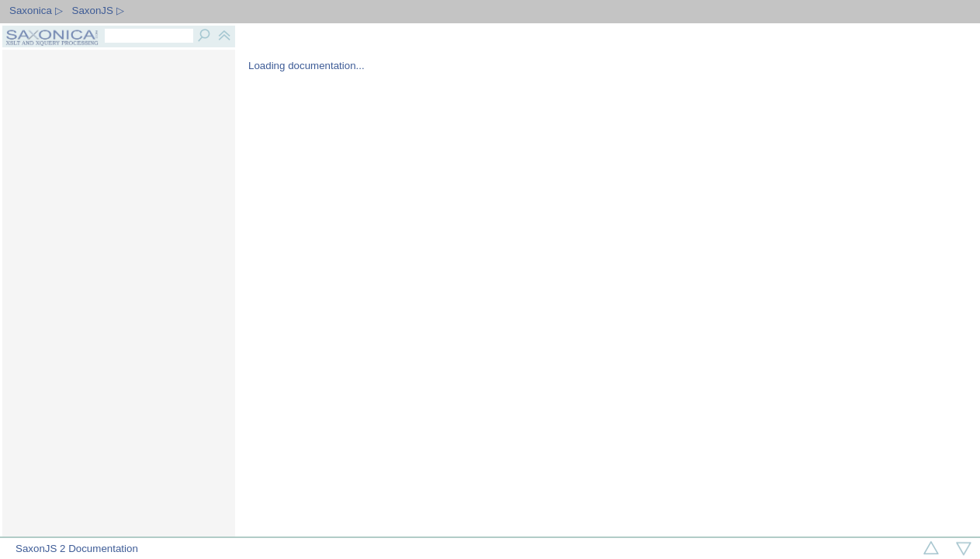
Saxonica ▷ (36, 10)
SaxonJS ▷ (98, 10)
